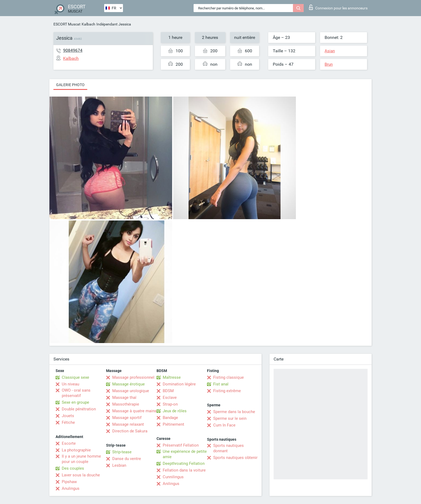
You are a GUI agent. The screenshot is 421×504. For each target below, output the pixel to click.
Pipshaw (69, 482)
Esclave (170, 398)
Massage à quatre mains (134, 411)
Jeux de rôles (175, 411)
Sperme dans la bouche (234, 412)
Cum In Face (224, 425)
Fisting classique (228, 377)
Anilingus (171, 484)
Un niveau (70, 384)
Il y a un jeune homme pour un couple (81, 459)
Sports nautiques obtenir (235, 458)
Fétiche (68, 422)
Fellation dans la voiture (184, 470)
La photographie (76, 450)
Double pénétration (79, 409)
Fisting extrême (227, 391)
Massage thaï (124, 398)
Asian (330, 51)
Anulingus (71, 488)
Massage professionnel (133, 377)
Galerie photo (70, 85)
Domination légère (179, 384)
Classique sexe (75, 377)
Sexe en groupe (75, 402)
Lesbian (119, 465)
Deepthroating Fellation (184, 463)
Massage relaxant (128, 424)
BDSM (168, 391)
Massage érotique (128, 384)
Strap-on (170, 404)
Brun (329, 64)
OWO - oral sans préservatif (76, 393)
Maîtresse (172, 377)
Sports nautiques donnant (228, 448)
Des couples (73, 468)
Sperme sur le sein (230, 418)
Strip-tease (122, 452)
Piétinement (173, 424)
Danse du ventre (127, 459)
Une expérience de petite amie (185, 454)
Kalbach (88, 24)
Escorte (69, 443)
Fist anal (221, 384)
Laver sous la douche (81, 475)
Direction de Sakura (130, 431)
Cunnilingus (173, 477)
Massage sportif (127, 418)
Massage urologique (131, 391)
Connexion (338, 7)
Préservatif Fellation (181, 445)
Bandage (170, 418)
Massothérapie (126, 404)
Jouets (68, 416)
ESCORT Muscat (67, 24)
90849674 (73, 50)
